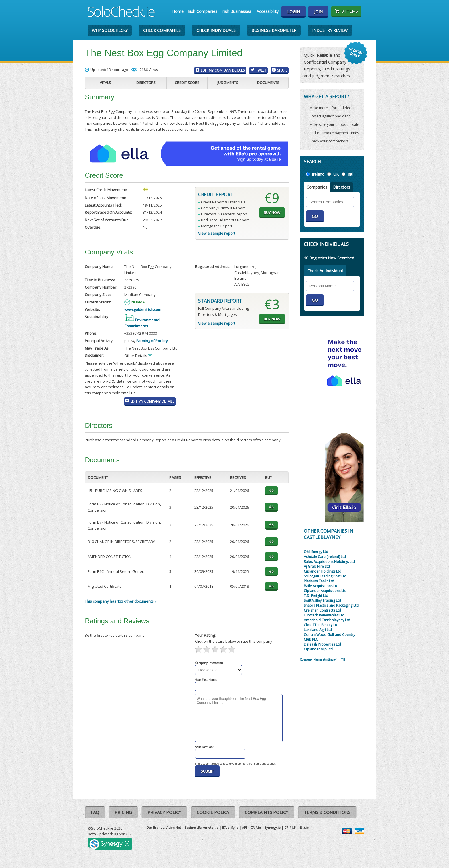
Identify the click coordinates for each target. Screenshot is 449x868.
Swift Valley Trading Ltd (322, 600)
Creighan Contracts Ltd (322, 610)
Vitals (105, 83)
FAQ (95, 812)
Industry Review (330, 30)
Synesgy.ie (273, 827)
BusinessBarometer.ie (202, 827)
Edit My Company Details (223, 70)
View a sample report (217, 233)
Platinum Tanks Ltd (319, 581)
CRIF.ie (256, 827)
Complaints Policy (267, 812)
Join (318, 12)
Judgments (228, 83)
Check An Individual (325, 271)
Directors (146, 83)
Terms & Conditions (327, 812)
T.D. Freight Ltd (316, 596)
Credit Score (187, 83)
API (244, 827)
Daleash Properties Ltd (322, 644)
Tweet (261, 70)
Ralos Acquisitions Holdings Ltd (329, 562)
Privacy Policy (164, 812)
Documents (268, 83)
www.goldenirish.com (143, 309)
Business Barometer (274, 30)
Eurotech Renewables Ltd (324, 615)
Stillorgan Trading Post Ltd (325, 576)
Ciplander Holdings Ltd (323, 571)
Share (282, 70)
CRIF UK (290, 827)
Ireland (318, 174)
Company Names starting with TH (322, 659)
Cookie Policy (213, 812)
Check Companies (162, 30)
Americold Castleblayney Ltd (327, 620)
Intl (350, 174)
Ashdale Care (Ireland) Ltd (325, 557)
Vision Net (173, 827)
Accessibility (268, 11)
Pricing (123, 812)
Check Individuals (216, 30)
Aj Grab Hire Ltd (317, 566)
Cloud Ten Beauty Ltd (321, 625)
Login (294, 12)
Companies (317, 187)
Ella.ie (304, 827)
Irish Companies (202, 11)
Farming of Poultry (152, 341)
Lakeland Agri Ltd (318, 630)
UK (336, 174)
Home (178, 11)
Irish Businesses (236, 11)
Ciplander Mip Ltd (318, 649)
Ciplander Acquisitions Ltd (325, 591)
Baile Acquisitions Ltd (321, 586)
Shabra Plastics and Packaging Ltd (331, 605)
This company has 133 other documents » (121, 601)
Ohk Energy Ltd (316, 552)
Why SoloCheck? (110, 30)
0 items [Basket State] (346, 11)
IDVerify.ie (230, 827)
